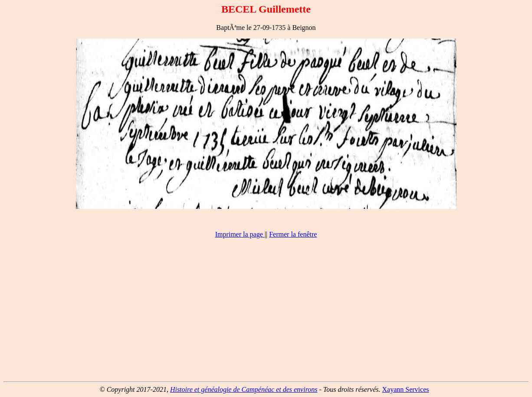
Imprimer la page (239, 234)
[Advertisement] (266, 314)
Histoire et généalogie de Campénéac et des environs (244, 389)
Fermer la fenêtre (293, 234)
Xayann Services (406, 389)
